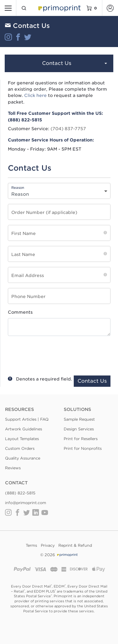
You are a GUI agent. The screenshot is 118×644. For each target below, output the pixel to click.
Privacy (48, 545)
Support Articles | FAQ (27, 419)
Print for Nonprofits (83, 448)
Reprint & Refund (75, 545)
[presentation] (57, 354)
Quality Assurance (23, 458)
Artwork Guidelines (24, 429)
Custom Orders (20, 448)
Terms (31, 545)
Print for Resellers (81, 439)
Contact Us (75, 64)
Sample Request (79, 419)
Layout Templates (22, 439)
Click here (35, 95)
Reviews (13, 468)
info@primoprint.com (26, 503)
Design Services (79, 429)
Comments (20, 312)
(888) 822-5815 (20, 493)
